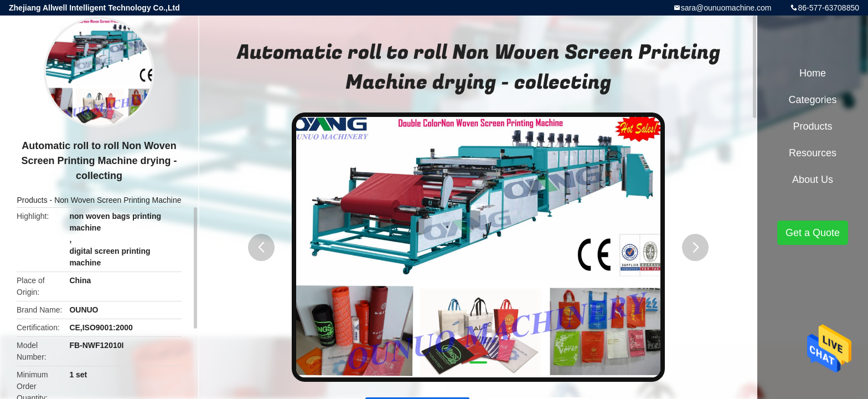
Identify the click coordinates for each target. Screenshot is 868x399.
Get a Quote (813, 233)
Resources (813, 153)
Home (813, 73)
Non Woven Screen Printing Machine (118, 200)
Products (32, 200)
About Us (813, 180)
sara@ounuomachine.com (726, 8)
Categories (812, 100)
